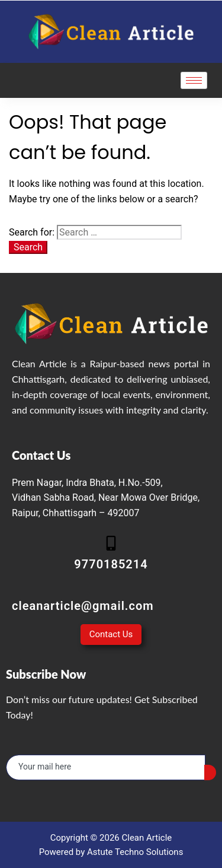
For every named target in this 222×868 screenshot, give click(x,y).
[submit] (210, 772)
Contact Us (111, 634)
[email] (106, 767)
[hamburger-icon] (194, 80)
